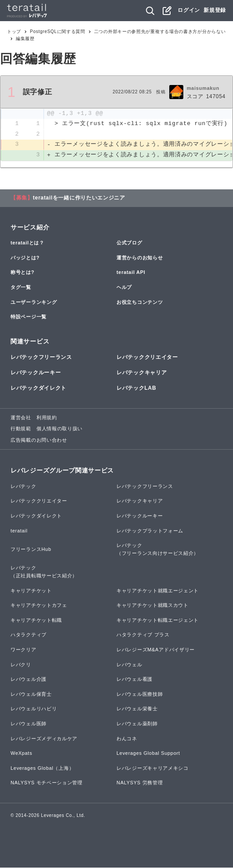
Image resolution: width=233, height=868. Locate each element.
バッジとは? (25, 258)
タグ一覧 (21, 288)
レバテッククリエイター (147, 358)
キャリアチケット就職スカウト (153, 606)
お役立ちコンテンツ (140, 303)
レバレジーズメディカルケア (44, 739)
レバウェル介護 (29, 680)
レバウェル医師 (29, 724)
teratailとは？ (27, 243)
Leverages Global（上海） (42, 768)
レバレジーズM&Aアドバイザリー (156, 650)
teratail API (131, 273)
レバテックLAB (136, 389)
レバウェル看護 (135, 680)
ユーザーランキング (34, 303)
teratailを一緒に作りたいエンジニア (79, 198)
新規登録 (215, 10)
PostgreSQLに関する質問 (58, 31)
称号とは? (22, 273)
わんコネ (127, 739)
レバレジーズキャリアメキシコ (153, 768)
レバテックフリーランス (41, 358)
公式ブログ (129, 243)
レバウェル (129, 665)
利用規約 (47, 418)
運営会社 (21, 418)
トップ (14, 31)
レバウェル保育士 (31, 694)
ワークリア (24, 650)
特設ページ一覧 (29, 317)
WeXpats (21, 753)
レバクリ (21, 665)
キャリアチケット (31, 591)
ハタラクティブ (29, 635)
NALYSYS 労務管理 (140, 783)
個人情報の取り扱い (60, 429)
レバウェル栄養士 (137, 709)
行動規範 (21, 429)
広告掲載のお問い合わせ (39, 440)
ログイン (189, 10)
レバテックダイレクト (38, 389)
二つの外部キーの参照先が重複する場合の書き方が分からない (160, 31)
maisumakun (203, 88)
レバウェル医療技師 (140, 694)
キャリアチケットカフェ (39, 606)
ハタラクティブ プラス (143, 635)
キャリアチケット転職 (36, 621)
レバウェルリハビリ (34, 709)
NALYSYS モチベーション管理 (47, 783)
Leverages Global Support (148, 753)
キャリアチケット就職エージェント (158, 591)
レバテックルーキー (36, 373)
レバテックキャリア (142, 373)
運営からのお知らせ (140, 258)
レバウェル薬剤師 (137, 724)
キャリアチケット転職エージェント (158, 621)
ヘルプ (124, 288)
